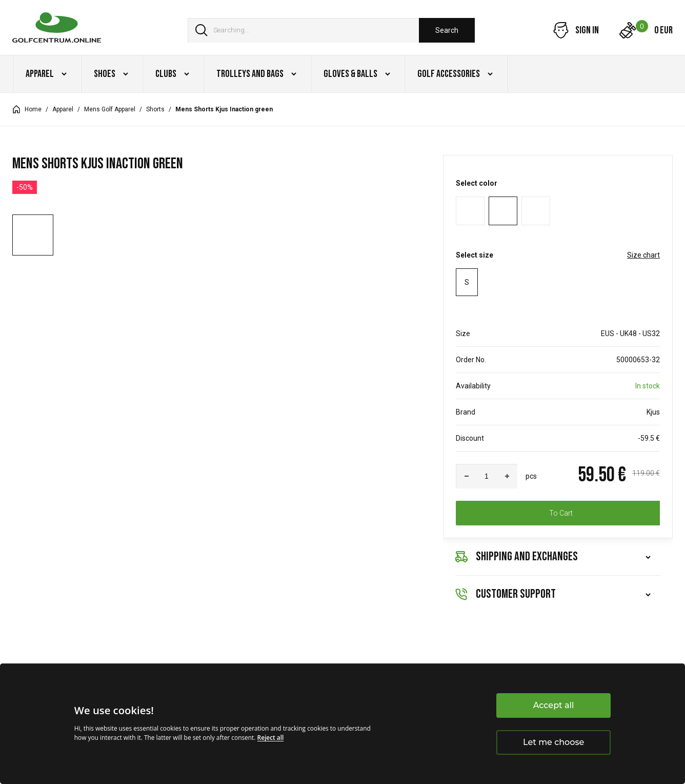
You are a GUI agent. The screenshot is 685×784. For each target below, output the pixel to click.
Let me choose (553, 742)
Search (447, 30)
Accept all (554, 705)
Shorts (155, 109)
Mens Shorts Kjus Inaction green (224, 109)
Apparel (63, 109)
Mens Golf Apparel (110, 109)
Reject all (271, 738)
